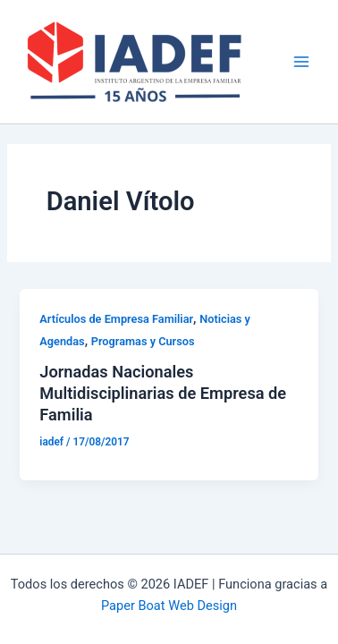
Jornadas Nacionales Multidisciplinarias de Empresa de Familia (163, 393)
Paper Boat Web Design (169, 606)
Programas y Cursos (143, 341)
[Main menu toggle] (301, 62)
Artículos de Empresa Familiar (116, 319)
